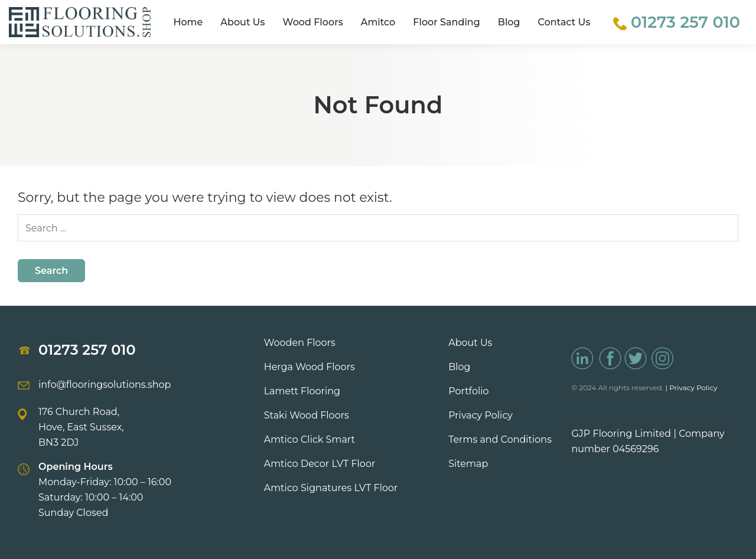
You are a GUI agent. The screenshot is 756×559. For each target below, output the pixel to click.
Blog (509, 22)
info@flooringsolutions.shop (105, 385)
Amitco (378, 22)
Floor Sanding (447, 22)
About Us (242, 22)
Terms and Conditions (500, 439)
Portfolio (468, 391)
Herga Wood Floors (309, 367)
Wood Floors (313, 22)
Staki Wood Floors (307, 415)
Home (188, 22)
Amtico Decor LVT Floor (320, 464)
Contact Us (564, 22)
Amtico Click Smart (309, 439)
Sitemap (468, 464)
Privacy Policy (480, 415)
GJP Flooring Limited (621, 434)
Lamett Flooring (302, 391)
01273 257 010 (87, 350)
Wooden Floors (300, 343)
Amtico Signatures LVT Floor (331, 488)
